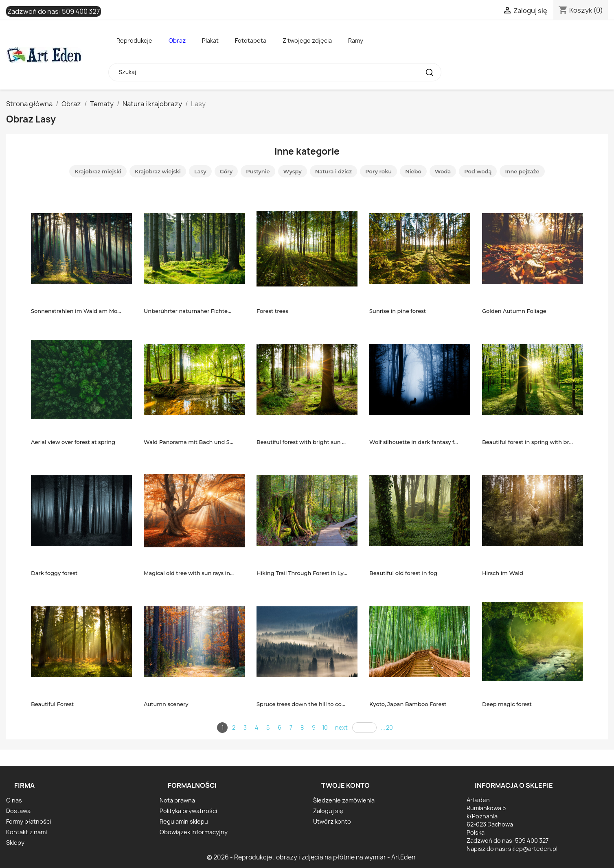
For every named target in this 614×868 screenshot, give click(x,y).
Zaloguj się (328, 811)
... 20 (387, 727)
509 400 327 (81, 11)
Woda (443, 171)
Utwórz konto (332, 821)
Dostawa (18, 811)
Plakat (210, 40)
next (341, 727)
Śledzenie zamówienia (344, 800)
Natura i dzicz (334, 171)
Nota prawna (177, 800)
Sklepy (15, 843)
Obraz (177, 40)
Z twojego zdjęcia (307, 40)
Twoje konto (345, 785)
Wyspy (293, 171)
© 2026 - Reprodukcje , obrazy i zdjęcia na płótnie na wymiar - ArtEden (311, 857)
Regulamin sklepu (184, 821)
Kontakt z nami (26, 832)
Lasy (200, 171)
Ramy (356, 40)
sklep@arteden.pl (533, 849)
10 (325, 727)
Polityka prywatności (188, 811)
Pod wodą (478, 171)
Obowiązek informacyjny (194, 832)
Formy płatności (29, 821)
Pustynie (258, 171)
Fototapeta (251, 40)
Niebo (413, 171)
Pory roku (378, 171)
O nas (14, 800)
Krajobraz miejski (98, 171)
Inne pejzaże (522, 171)
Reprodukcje (134, 40)
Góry (226, 171)
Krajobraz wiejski (158, 171)
